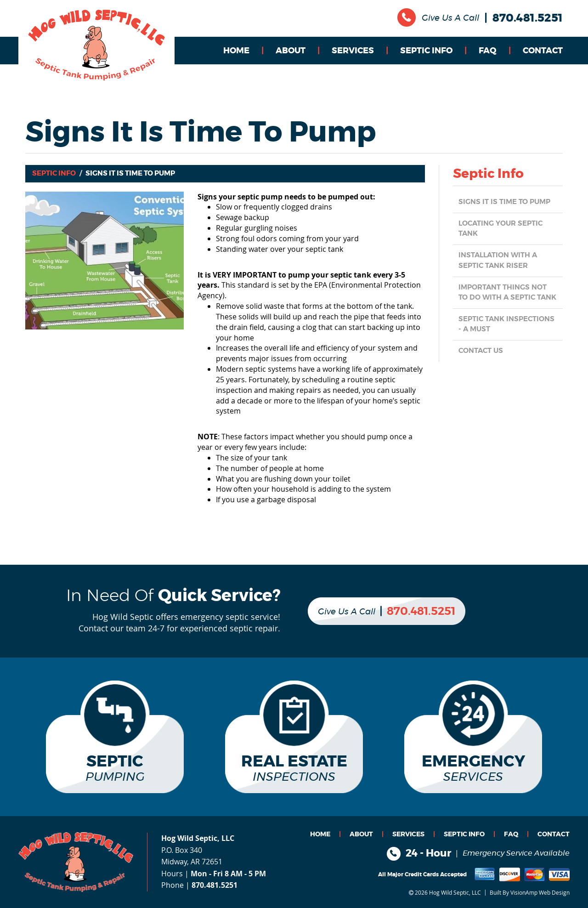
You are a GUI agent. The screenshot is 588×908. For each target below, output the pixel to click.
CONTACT (543, 51)
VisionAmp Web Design (540, 892)
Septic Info (54, 173)
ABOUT (291, 51)
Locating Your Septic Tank (504, 229)
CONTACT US (483, 361)
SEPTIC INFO (426, 51)
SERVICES (353, 51)
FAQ (488, 51)
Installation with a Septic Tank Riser (501, 261)
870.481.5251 (528, 18)
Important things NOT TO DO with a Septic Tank (506, 298)
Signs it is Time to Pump (507, 202)
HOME (236, 51)
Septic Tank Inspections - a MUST (502, 334)
